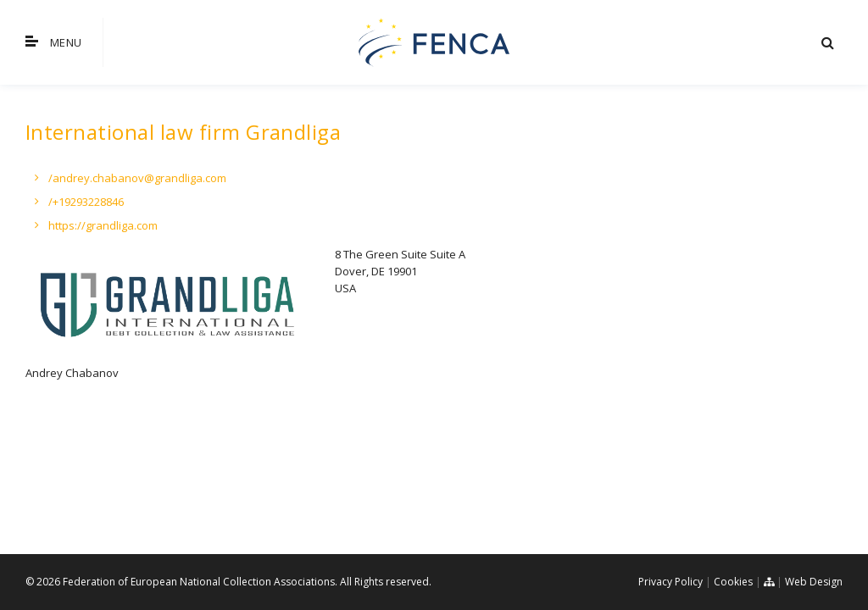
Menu (53, 42)
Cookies (733, 582)
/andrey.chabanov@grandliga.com (137, 178)
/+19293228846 (86, 202)
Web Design (814, 582)
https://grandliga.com (103, 225)
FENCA (434, 42)
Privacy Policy (670, 582)
